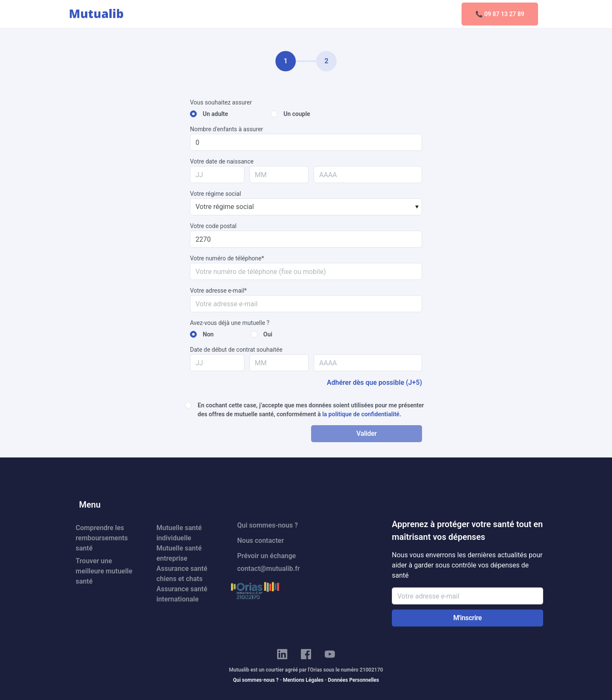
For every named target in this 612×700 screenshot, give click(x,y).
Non (208, 334)
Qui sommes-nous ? (268, 525)
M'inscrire (467, 618)
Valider (366, 433)
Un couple (297, 114)
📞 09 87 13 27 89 (500, 14)
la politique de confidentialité (361, 414)
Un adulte (215, 114)
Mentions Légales (303, 680)
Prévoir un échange (266, 556)
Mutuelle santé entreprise (179, 553)
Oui (268, 334)
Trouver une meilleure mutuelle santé (104, 571)
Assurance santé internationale (182, 594)
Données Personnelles (354, 680)
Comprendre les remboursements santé (102, 538)
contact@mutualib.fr (268, 569)
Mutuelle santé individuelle (179, 533)
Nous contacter (261, 541)
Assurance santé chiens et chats (182, 574)
